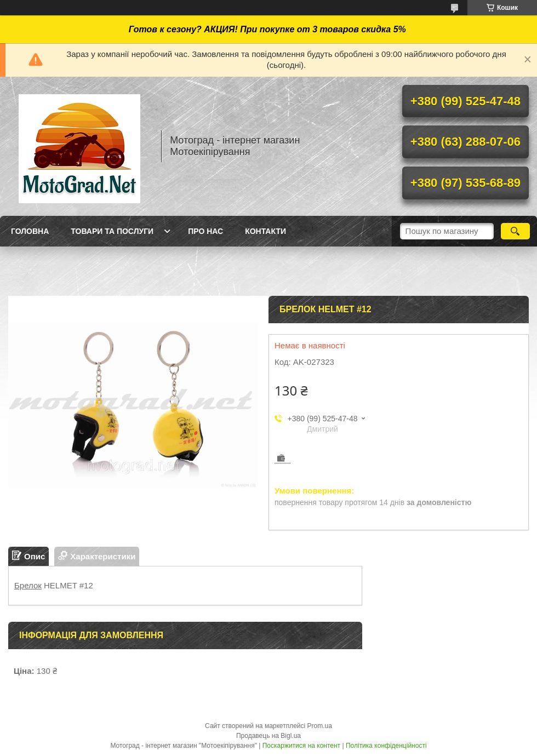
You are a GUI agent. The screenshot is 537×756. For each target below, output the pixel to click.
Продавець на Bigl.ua (268, 736)
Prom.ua (320, 726)
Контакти (265, 231)
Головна (30, 231)
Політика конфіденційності (386, 746)
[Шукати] (515, 231)
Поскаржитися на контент (301, 746)
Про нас (205, 231)
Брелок (28, 585)
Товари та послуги (112, 231)
